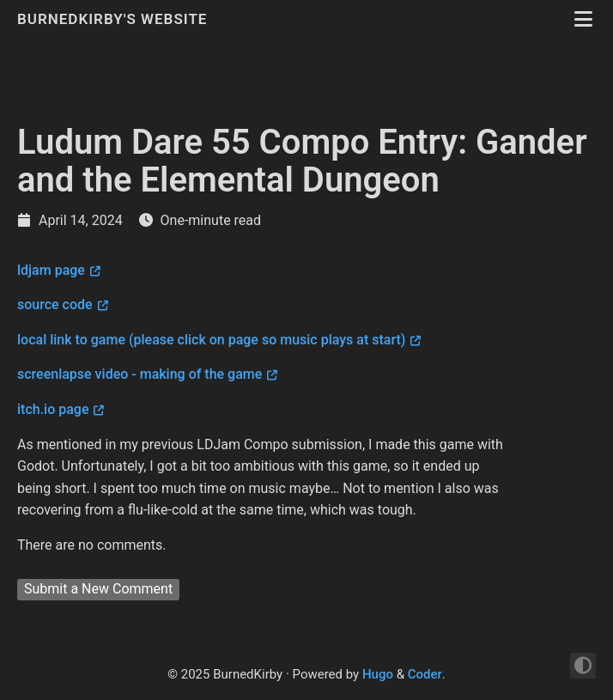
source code (55, 304)
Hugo (378, 674)
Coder (425, 674)
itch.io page (53, 409)
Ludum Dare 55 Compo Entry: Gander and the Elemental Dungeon (302, 161)
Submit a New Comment (98, 589)
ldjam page (51, 270)
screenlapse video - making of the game (140, 374)
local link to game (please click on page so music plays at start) (211, 340)
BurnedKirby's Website (115, 19)
